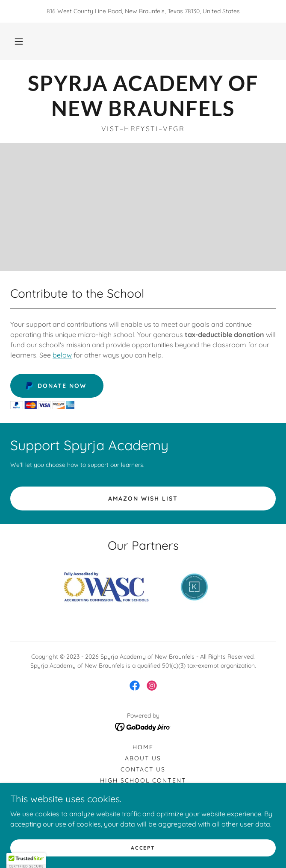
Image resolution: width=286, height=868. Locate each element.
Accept (143, 848)
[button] (19, 41)
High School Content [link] (143, 780)
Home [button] (143, 747)
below (62, 355)
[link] (143, 96)
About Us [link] (143, 758)
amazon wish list (143, 499)
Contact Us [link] (143, 769)
